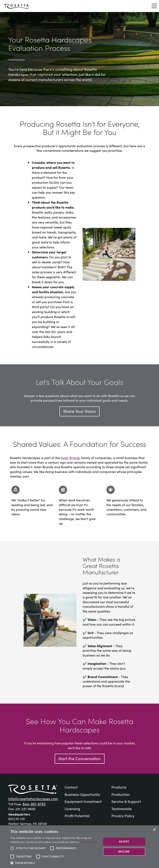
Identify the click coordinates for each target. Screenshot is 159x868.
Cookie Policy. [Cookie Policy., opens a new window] (88, 842)
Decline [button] (124, 852)
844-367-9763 (34, 804)
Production (120, 794)
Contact (71, 787)
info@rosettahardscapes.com (33, 799)
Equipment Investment (83, 801)
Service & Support (126, 801)
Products (119, 787)
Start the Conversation (80, 758)
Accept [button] (124, 842)
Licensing (72, 809)
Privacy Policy (123, 816)
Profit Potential (77, 816)
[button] (55, 863)
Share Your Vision (79, 411)
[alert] (79, 847)
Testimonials (122, 809)
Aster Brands (70, 458)
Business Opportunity (82, 794)
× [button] (154, 830)
